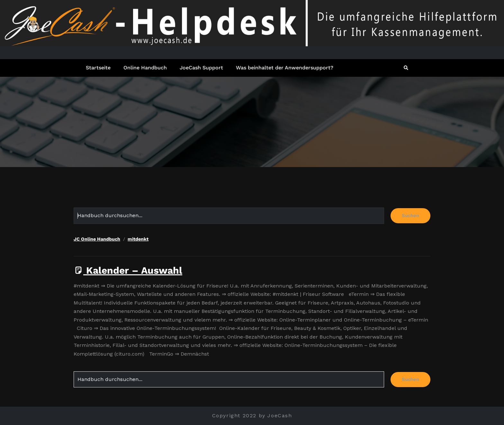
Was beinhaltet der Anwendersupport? (285, 68)
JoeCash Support (201, 68)
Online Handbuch (145, 68)
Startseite (98, 68)
